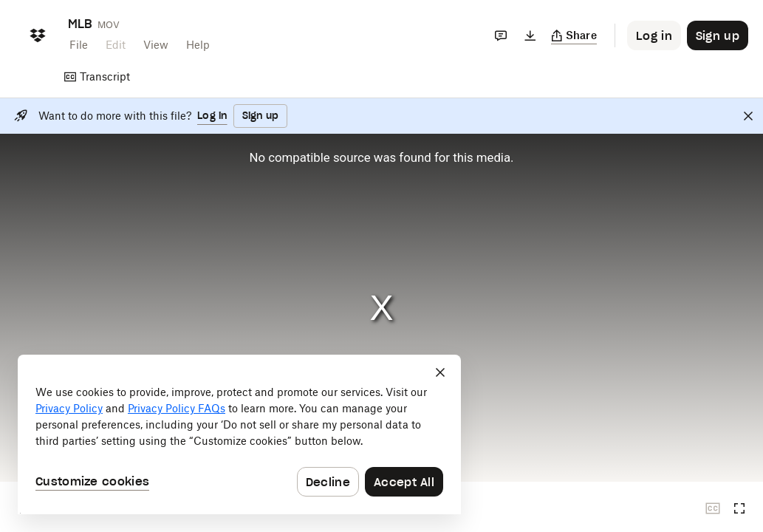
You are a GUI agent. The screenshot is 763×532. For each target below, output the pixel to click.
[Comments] (501, 35)
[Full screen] (739, 508)
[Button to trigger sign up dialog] (718, 35)
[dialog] (239, 434)
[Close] (748, 116)
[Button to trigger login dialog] (654, 35)
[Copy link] (574, 35)
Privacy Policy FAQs (177, 408)
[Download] (530, 35)
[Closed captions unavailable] (713, 508)
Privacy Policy (69, 408)
